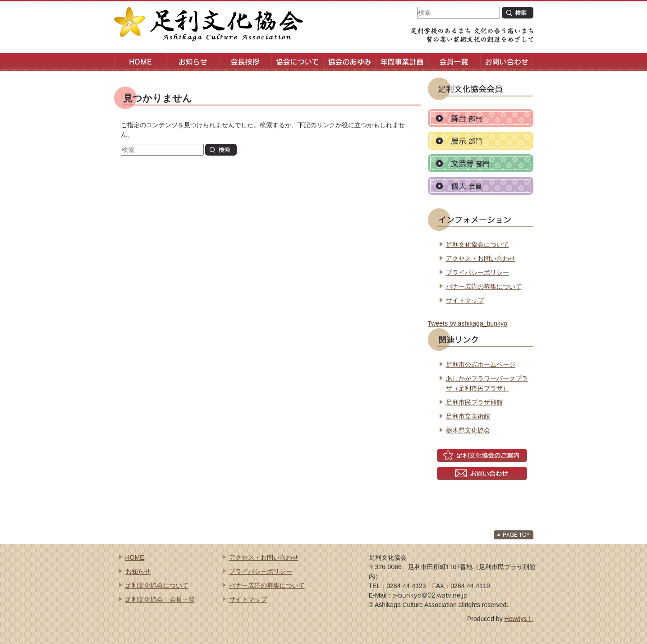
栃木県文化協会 (468, 430)
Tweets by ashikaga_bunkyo (468, 323)
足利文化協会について (477, 244)
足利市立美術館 (468, 416)
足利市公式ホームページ (481, 364)
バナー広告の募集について (484, 286)
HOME (135, 557)
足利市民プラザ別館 (474, 402)
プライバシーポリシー (477, 272)
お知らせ (138, 571)
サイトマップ (465, 300)
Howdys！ (519, 619)
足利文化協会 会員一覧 (160, 599)
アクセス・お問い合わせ (481, 258)
